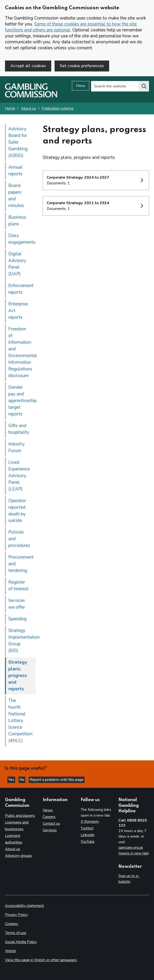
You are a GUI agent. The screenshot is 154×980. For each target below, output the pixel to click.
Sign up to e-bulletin (129, 879)
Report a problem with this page (57, 780)
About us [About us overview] (13, 849)
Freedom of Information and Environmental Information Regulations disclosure (22, 352)
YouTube (88, 842)
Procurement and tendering (21, 564)
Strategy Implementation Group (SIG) (22, 641)
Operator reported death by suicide (17, 511)
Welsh (10, 951)
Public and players (20, 816)
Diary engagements (22, 239)
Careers (49, 817)
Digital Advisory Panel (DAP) (17, 264)
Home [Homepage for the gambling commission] (10, 108)
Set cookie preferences (82, 66)
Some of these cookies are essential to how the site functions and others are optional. (71, 27)
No (22, 780)
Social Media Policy (21, 942)
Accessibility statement (24, 906)
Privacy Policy (16, 915)
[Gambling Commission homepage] (31, 96)
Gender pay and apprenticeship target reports (22, 401)
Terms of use (16, 933)
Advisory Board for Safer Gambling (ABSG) (18, 142)
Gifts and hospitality (19, 429)
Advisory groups (19, 856)
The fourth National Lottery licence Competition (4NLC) (20, 721)
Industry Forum (16, 447)
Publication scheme (58, 108)
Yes (12, 780)
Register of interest (18, 586)
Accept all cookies (28, 66)
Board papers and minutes (16, 196)
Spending (17, 619)
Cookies (12, 924)
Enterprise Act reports (18, 311)
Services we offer (17, 604)
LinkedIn (88, 835)
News (48, 810)
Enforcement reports (21, 289)
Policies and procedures (19, 539)
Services (50, 830)
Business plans (17, 221)
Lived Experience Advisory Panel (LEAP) (19, 476)
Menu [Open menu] (81, 86)
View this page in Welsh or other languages (41, 960)
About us (28, 108)
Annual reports (15, 171)
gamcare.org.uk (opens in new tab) (134, 850)
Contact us (51, 823)
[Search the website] (144, 86)
